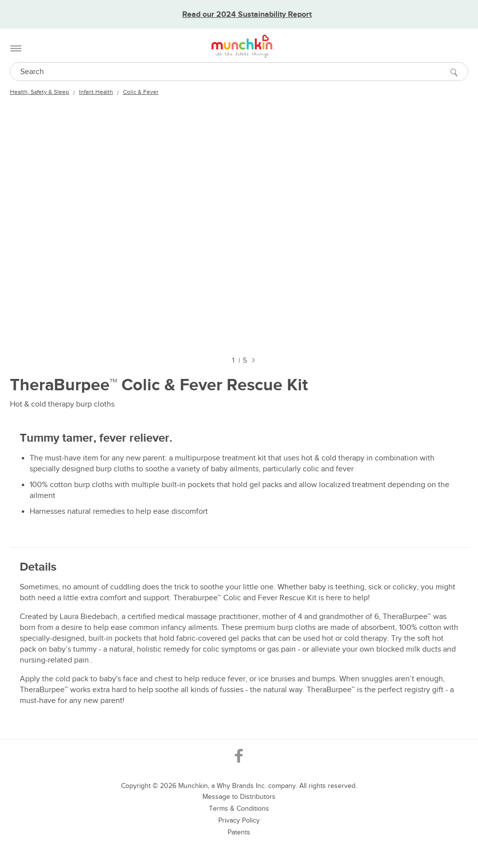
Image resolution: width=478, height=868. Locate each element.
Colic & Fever (141, 92)
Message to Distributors (239, 797)
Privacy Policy (239, 820)
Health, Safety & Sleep (40, 92)
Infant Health (96, 92)
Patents (239, 832)
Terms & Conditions (239, 808)
